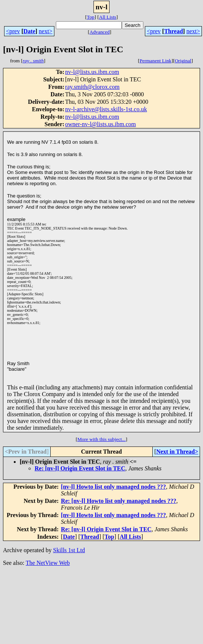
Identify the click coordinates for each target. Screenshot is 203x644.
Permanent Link (156, 61)
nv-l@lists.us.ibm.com (92, 72)
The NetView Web (48, 563)
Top (91, 17)
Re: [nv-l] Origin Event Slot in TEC (80, 468)
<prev (13, 31)
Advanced (99, 32)
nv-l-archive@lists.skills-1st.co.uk (106, 109)
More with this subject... (102, 439)
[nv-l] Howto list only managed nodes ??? (114, 487)
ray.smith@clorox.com (92, 87)
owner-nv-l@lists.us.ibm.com (101, 124)
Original (183, 61)
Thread (174, 31)
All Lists (108, 17)
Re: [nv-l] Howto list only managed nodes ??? (119, 501)
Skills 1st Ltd (69, 550)
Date (29, 31)
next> (46, 31)
